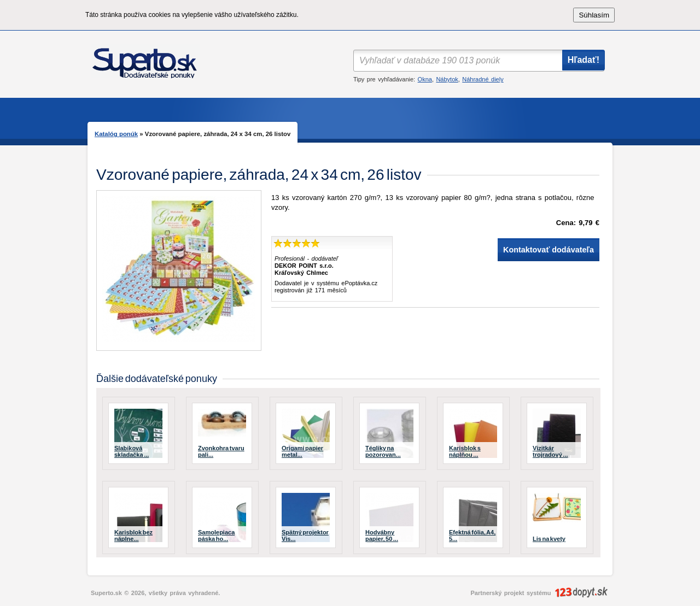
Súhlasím (594, 15)
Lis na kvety (549, 539)
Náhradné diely (483, 79)
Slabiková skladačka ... (132, 451)
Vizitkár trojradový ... (550, 451)
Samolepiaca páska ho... (216, 536)
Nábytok (447, 79)
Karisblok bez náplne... (133, 536)
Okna (425, 79)
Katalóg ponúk (116, 134)
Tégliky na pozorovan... (383, 451)
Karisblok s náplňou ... (465, 451)
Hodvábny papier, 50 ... (382, 536)
